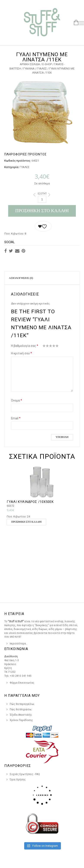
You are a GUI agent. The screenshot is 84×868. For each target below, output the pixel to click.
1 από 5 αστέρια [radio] (44, 347)
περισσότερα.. (18, 644)
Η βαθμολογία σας (25, 346)
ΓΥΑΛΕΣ (42, 69)
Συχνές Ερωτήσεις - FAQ (25, 774)
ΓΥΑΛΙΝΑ (29, 69)
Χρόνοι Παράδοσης (21, 720)
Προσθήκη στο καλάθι (42, 211)
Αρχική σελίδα (30, 64)
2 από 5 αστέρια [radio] (46, 347)
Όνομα (17, 400)
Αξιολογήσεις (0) (21, 278)
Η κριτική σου (21, 353)
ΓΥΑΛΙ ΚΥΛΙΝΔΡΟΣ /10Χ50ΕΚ (30, 502)
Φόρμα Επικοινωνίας (22, 683)
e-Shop (47, 64)
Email (16, 418)
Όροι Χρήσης (18, 780)
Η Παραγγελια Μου (22, 696)
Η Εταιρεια (14, 614)
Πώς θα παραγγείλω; (22, 704)
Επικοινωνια (16, 649)
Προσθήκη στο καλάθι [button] (26, 522)
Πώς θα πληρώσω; (21, 709)
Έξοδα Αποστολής (21, 715)
